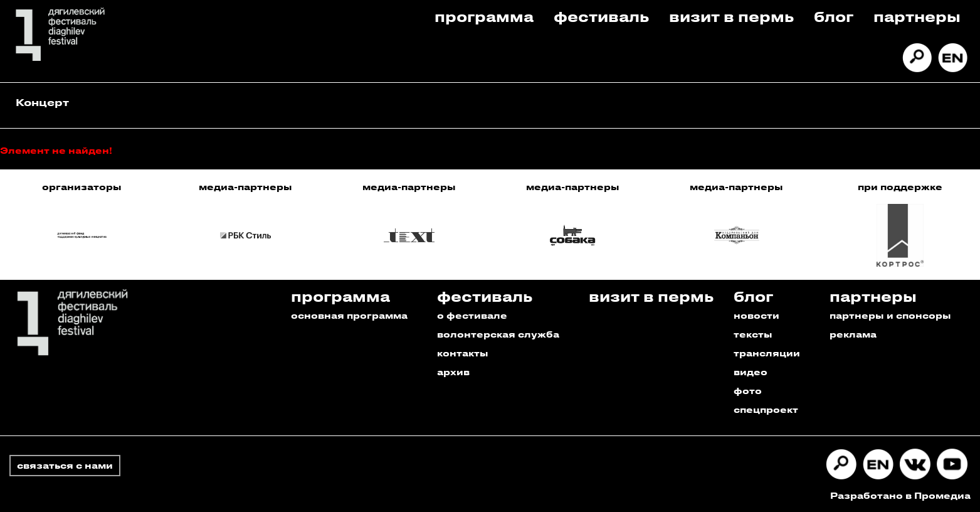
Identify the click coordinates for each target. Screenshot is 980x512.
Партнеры (917, 16)
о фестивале (472, 315)
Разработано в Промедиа (900, 495)
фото (748, 391)
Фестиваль (601, 16)
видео (751, 372)
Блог (834, 16)
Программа (484, 16)
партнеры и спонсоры (890, 315)
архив (453, 372)
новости (756, 315)
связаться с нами (65, 465)
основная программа (349, 315)
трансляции (767, 353)
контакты (463, 353)
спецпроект (766, 409)
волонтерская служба (498, 334)
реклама (853, 334)
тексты (753, 334)
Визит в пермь (731, 16)
